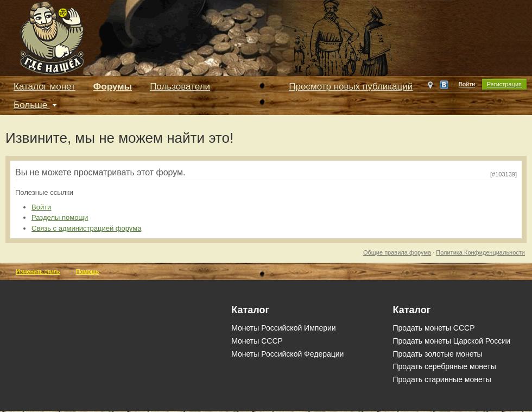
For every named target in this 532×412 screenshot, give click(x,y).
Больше (36, 105)
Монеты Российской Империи (283, 328)
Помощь (88, 271)
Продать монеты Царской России (451, 341)
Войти (467, 84)
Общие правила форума (397, 252)
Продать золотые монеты (437, 354)
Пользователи (180, 87)
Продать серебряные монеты (444, 366)
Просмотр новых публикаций (351, 87)
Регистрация (504, 84)
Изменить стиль (38, 271)
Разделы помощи (60, 217)
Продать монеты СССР (433, 328)
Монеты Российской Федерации (287, 354)
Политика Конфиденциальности (480, 252)
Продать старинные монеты (442, 379)
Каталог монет (45, 87)
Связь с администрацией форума (86, 228)
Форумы (113, 87)
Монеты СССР (257, 341)
